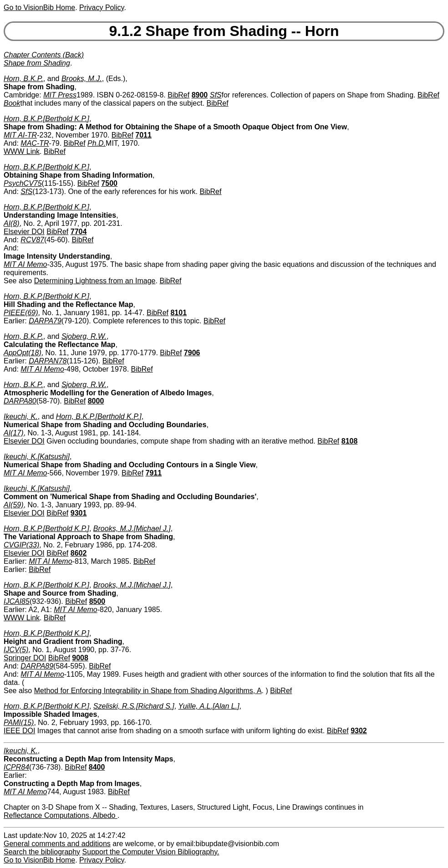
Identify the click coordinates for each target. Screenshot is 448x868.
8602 (79, 553)
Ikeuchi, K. (21, 416)
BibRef (178, 95)
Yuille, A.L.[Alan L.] (209, 706)
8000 (96, 401)
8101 (178, 313)
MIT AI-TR (20, 135)
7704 (79, 232)
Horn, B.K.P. (23, 79)
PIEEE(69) (21, 313)
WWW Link (22, 151)
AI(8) (12, 223)
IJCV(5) (16, 650)
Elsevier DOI (24, 232)
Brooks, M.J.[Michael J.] (132, 528)
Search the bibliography (42, 852)
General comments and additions (57, 844)
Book (12, 103)
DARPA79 (45, 321)
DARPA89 (37, 666)
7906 (192, 353)
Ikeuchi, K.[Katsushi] (37, 457)
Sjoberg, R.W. (84, 336)
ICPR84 (16, 767)
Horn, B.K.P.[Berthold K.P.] (46, 119)
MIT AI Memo (25, 264)
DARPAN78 (48, 361)
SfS (216, 95)
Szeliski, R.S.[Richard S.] (134, 706)
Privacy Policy (102, 8)
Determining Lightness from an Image (95, 281)
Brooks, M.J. (82, 79)
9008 (80, 658)
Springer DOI (25, 658)
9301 (79, 513)
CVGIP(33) (21, 545)
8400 (97, 767)
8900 (200, 95)
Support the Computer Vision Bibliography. (151, 852)
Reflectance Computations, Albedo (61, 815)
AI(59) (14, 505)
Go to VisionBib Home (39, 8)
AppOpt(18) (23, 353)
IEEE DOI (19, 731)
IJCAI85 (17, 601)
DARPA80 (20, 401)
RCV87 (32, 240)
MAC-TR (35, 143)
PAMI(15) (19, 722)
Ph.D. (97, 143)
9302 (359, 731)
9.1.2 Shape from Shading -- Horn (224, 31)
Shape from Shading (37, 63)
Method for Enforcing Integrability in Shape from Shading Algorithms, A (148, 691)
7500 (109, 183)
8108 (350, 441)
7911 (154, 473)
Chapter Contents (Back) (44, 55)
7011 (143, 135)
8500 (97, 601)
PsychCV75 (23, 183)
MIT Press (60, 95)
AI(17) (14, 433)
